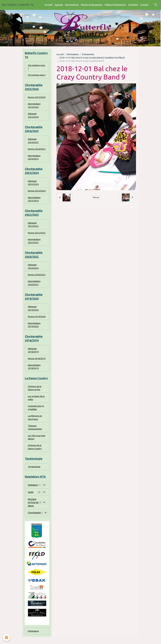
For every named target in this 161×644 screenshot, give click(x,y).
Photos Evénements (92, 5)
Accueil (49, 5)
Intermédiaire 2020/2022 (34, 286)
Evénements (88, 54)
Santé (31, 499)
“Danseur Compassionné (35, 433)
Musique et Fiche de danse (33, 510)
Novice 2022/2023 (37, 236)
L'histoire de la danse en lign (35, 393)
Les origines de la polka (36, 403)
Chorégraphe (34, 520)
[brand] (18, 5)
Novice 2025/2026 (37, 98)
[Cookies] (7, 637)
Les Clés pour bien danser (37, 443)
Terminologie (34, 473)
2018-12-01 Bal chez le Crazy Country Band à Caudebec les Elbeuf (92, 58)
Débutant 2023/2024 (33, 185)
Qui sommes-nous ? (37, 67)
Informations (72, 5)
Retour (96, 197)
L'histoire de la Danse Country (35, 453)
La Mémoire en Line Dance (35, 423)
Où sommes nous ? (37, 75)
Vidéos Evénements (115, 5)
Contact (144, 5)
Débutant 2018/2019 (33, 355)
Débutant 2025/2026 (33, 116)
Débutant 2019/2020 (33, 312)
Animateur (33, 492)
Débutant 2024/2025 (33, 142)
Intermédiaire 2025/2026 (34, 106)
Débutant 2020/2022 (33, 270)
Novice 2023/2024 (37, 193)
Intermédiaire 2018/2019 (34, 372)
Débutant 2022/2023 (33, 227)
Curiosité (133, 5)
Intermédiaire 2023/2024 (34, 201)
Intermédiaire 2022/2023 (34, 244)
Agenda (59, 5)
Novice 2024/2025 (37, 150)
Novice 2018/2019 (37, 363)
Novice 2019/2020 (37, 321)
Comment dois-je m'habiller (36, 413)
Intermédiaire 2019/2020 (34, 329)
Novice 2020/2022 (37, 278)
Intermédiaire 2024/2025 (34, 159)
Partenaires (33, 638)
